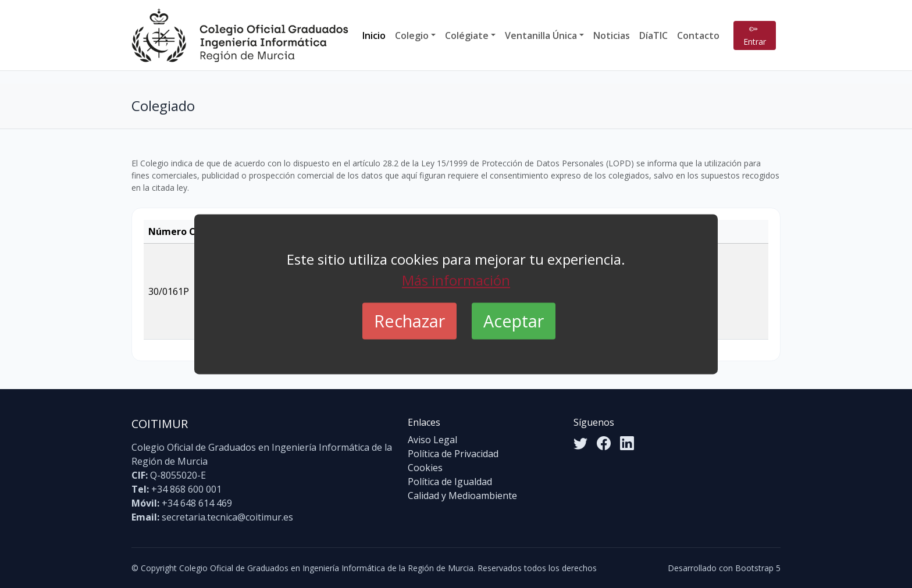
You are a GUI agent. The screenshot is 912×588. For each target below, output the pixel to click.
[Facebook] (604, 443)
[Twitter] (580, 443)
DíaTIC (653, 35)
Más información (456, 280)
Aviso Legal (432, 440)
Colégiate (467, 35)
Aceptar (514, 321)
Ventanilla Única (541, 35)
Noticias (612, 35)
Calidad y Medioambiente (462, 496)
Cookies (425, 468)
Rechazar (409, 321)
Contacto (698, 35)
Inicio (374, 35)
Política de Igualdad (450, 482)
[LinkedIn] (627, 443)
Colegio (412, 35)
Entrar (755, 35)
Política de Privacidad (453, 454)
